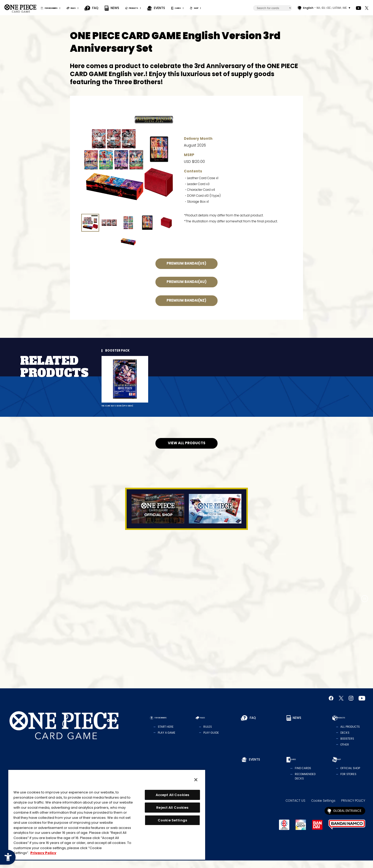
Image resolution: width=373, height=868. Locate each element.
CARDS (216, 8)
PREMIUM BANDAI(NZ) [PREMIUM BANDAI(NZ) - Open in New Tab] (187, 300)
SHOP (242, 8)
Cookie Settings (323, 808)
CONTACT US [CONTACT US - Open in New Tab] (296, 808)
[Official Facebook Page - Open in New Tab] (331, 706)
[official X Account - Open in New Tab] (367, 8)
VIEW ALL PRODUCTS (187, 451)
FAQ (117, 8)
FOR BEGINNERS (59, 8)
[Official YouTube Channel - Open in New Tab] (359, 8)
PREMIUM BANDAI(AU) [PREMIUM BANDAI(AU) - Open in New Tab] (187, 282)
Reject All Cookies (172, 808)
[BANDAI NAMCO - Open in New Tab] (347, 832)
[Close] (196, 780)
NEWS (137, 8)
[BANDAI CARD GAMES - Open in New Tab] (284, 832)
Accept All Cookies (172, 795)
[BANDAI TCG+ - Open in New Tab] (301, 832)
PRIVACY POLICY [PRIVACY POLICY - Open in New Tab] (353, 808)
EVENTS (193, 8)
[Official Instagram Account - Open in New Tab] (351, 706)
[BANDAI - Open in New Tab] (317, 832)
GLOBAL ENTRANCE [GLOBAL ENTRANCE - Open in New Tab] (347, 818)
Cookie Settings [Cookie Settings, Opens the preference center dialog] (172, 820)
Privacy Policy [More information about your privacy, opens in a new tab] (43, 853)
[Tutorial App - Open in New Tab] (215, 516)
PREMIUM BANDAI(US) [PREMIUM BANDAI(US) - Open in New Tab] (187, 263)
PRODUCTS (162, 8)
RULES (92, 8)
